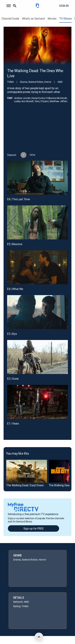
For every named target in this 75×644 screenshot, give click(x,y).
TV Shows (65, 19)
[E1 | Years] (37, 402)
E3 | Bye (12, 334)
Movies (52, 19)
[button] (9, 6)
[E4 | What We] (37, 267)
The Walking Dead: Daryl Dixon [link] (25, 485)
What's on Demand (33, 19)
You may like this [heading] (17, 454)
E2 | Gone (13, 379)
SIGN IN (64, 6)
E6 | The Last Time (18, 199)
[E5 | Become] (37, 222)
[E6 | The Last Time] (37, 178)
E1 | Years (13, 423)
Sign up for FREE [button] (34, 528)
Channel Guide (10, 19)
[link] (27, 471)
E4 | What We (15, 289)
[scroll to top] (39, 637)
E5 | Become (15, 244)
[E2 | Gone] (37, 357)
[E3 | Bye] (37, 312)
